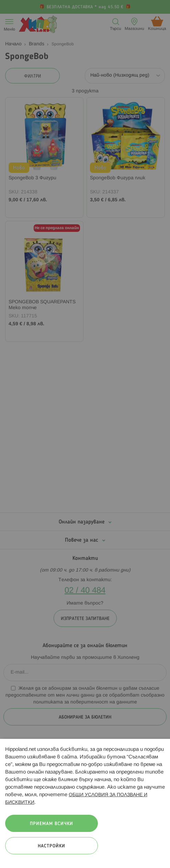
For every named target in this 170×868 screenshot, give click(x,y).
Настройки (52, 846)
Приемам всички (52, 824)
